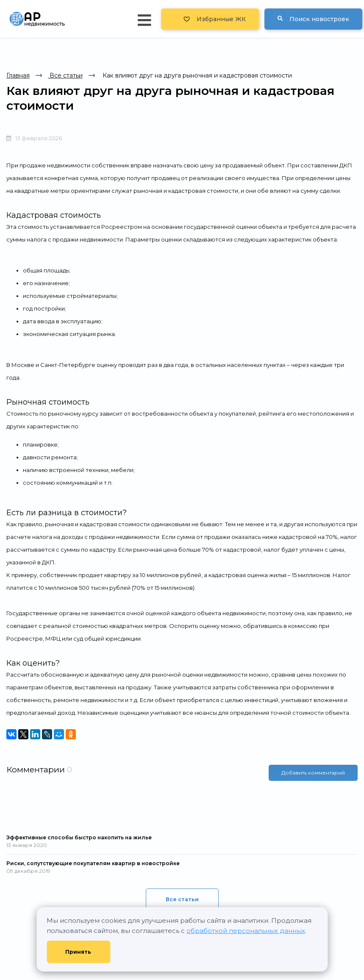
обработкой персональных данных (246, 931)
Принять (78, 952)
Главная (18, 75)
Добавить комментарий (313, 773)
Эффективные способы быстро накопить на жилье (79, 837)
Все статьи (65, 75)
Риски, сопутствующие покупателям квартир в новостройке (93, 863)
